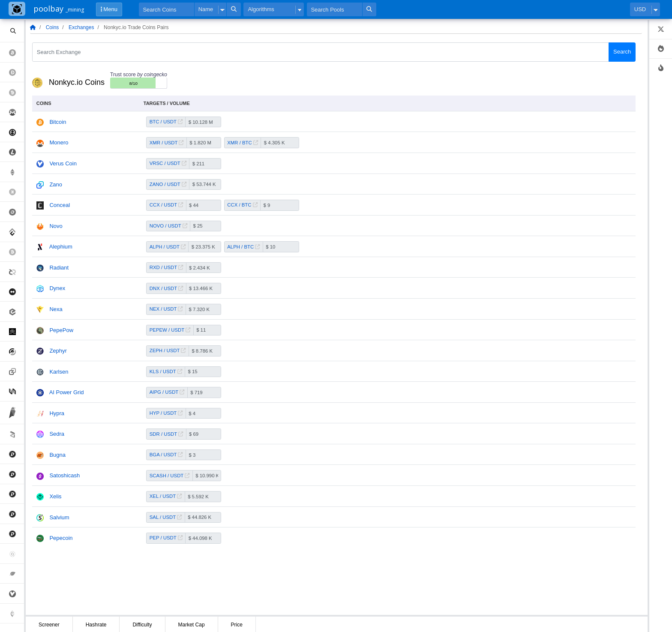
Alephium (61, 247)
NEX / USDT (166, 309)
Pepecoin (61, 538)
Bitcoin (16, 52)
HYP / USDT (166, 413)
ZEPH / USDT (168, 350)
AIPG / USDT (167, 392)
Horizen (16, 352)
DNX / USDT (166, 288)
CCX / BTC (242, 205)
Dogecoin (16, 73)
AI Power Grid (67, 392)
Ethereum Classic (16, 172)
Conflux (16, 232)
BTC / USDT (166, 122)
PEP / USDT (166, 538)
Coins (52, 27)
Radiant (59, 268)
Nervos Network (16, 391)
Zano (16, 372)
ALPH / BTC (243, 247)
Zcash (16, 132)
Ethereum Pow (16, 614)
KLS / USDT (166, 371)
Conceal (60, 205)
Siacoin (16, 554)
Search (622, 52)
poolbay (59, 9)
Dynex (57, 288)
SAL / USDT (166, 517)
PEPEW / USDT (170, 330)
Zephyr (58, 351)
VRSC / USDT (168, 163)
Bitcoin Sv (16, 252)
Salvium (59, 517)
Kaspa (16, 192)
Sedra (57, 434)
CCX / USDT (166, 205)
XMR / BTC (243, 143)
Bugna (57, 455)
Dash (16, 212)
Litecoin (16, 152)
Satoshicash (64, 475)
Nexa (56, 309)
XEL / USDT (166, 496)
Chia (16, 574)
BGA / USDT (166, 455)
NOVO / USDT (168, 226)
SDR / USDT (166, 434)
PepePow (61, 330)
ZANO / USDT (168, 184)
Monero (16, 112)
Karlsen (59, 372)
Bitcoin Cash (16, 92)
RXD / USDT (166, 267)
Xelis (55, 496)
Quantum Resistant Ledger (16, 332)
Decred (16, 272)
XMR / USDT (167, 143)
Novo (56, 226)
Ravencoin (16, 413)
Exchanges (81, 27)
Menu (109, 9)
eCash (16, 312)
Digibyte (16, 454)
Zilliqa (16, 434)
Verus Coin (16, 594)
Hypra (57, 413)
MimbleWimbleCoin (16, 292)
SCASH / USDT (169, 476)
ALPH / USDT (168, 247)
